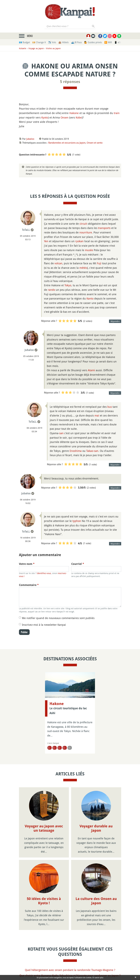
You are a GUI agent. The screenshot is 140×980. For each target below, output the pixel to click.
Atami (91, 370)
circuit (83, 224)
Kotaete (23, 48)
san (61, 433)
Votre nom (27, 564)
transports (104, 228)
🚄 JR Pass (76, 42)
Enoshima (76, 451)
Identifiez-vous (44, 573)
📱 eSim (119, 42)
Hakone (74, 113)
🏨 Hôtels (63, 42)
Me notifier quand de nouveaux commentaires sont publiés (58, 618)
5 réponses (70, 82)
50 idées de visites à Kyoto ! (44, 901)
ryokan (79, 241)
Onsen (65, 117)
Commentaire (29, 585)
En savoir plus (98, 977)
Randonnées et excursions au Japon (67, 143)
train (117, 113)
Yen (46, 241)
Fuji (99, 263)
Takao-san (92, 451)
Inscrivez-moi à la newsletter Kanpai (44, 625)
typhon (77, 521)
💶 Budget (24, 42)
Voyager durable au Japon (96, 828)
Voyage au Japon (36, 48)
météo (83, 268)
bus (110, 407)
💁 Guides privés (93, 42)
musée (89, 250)
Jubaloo (30, 139)
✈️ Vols (52, 42)
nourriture (86, 232)
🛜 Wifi (108, 42)
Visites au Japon (53, 48)
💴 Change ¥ (39, 42)
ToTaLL (26, 230)
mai (97, 415)
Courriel (78, 564)
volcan (58, 263)
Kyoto (45, 117)
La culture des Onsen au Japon (96, 901)
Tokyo (68, 285)
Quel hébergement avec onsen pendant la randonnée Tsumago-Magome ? (70, 970)
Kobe (79, 117)
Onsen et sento (95, 143)
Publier (24, 632)
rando (51, 290)
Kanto (90, 298)
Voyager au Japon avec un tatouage (44, 828)
